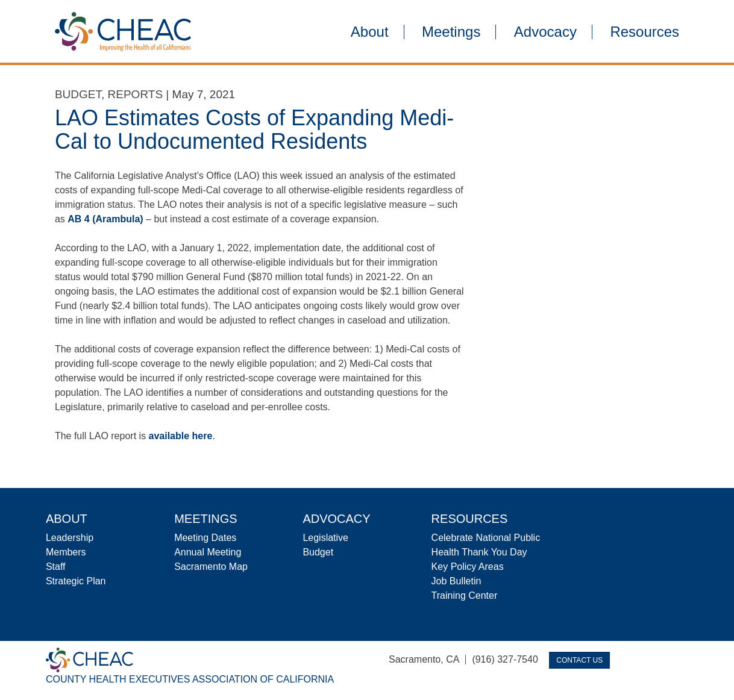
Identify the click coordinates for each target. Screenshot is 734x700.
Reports (136, 94)
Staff (56, 567)
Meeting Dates (205, 538)
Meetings (451, 32)
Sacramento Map (211, 567)
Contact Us (579, 660)
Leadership (70, 538)
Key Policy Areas (468, 567)
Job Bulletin (456, 581)
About (370, 32)
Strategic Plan (76, 581)
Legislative (325, 538)
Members (66, 552)
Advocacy (545, 32)
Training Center (465, 595)
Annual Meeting (208, 552)
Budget (78, 94)
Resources (645, 32)
